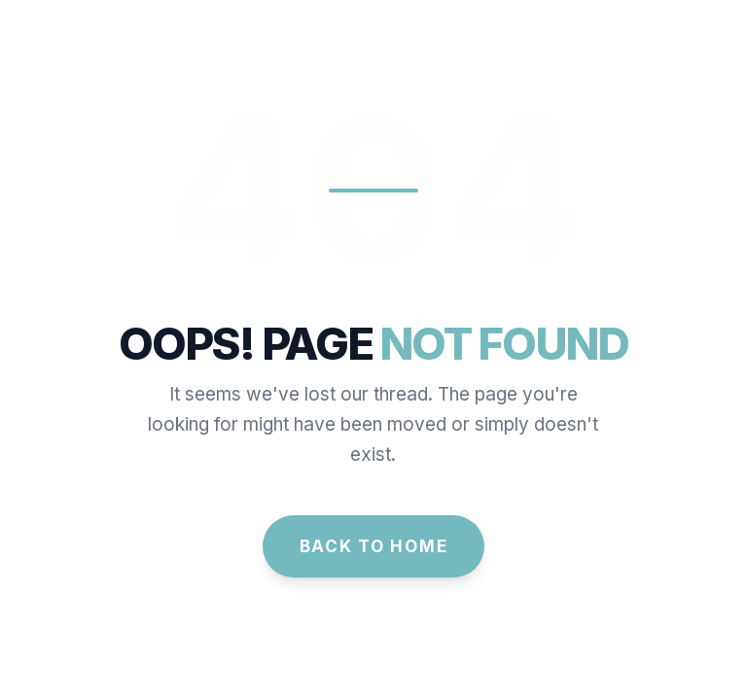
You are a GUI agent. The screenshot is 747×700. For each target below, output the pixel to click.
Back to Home (374, 546)
